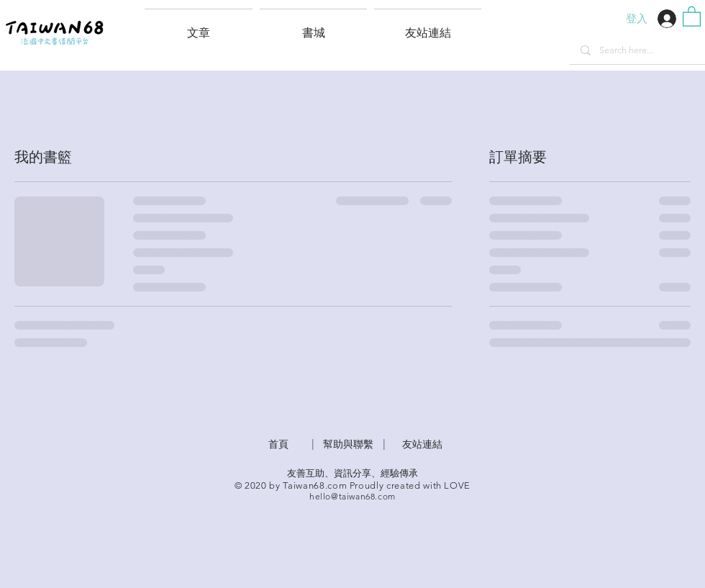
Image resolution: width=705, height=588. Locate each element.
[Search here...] (637, 50)
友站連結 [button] (422, 444)
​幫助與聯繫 (348, 444)
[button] (428, 27)
